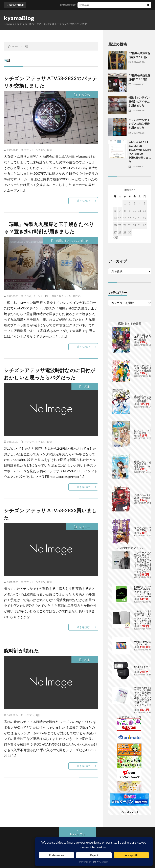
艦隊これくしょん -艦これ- (73, 241)
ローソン (38, 296)
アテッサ (29, 150)
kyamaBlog (19, 18)
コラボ (28, 296)
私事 (87, 387)
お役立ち (84, 95)
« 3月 (116, 237)
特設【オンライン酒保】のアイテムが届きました (139, 101)
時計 (50, 150)
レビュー (84, 527)
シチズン (41, 150)
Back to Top (78, 834)
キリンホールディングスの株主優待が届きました (139, 124)
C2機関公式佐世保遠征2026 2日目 (84, 5)
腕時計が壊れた (21, 651)
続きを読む (83, 201)
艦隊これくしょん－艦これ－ (67, 296)
